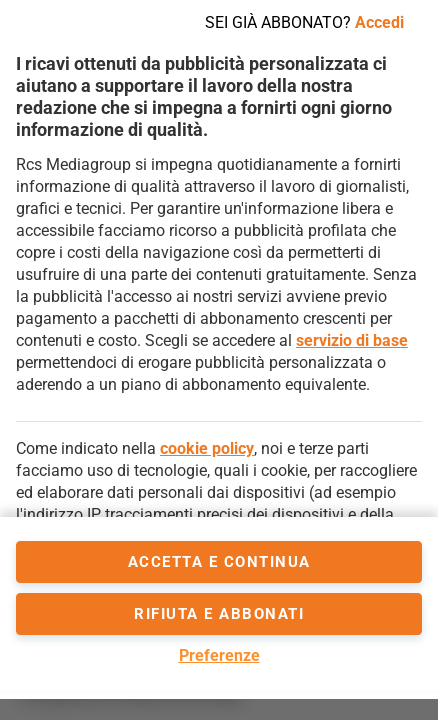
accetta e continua (219, 562)
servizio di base (352, 340)
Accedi (379, 22)
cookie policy (207, 448)
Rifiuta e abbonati (219, 614)
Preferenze (219, 655)
